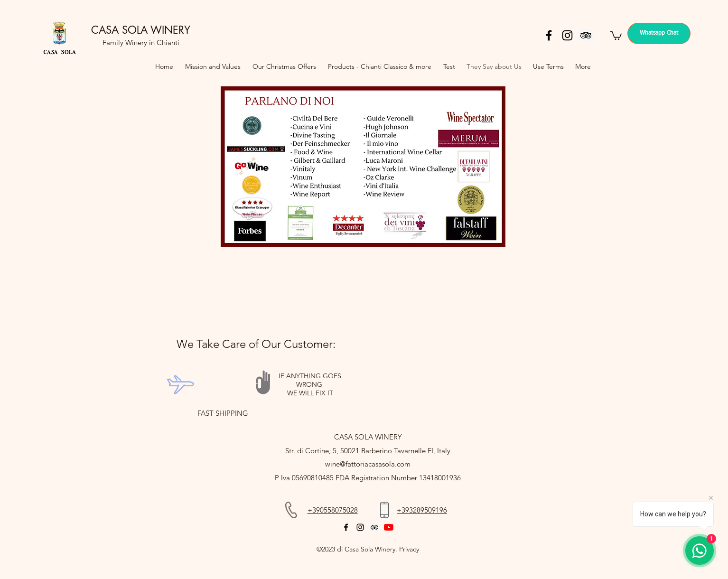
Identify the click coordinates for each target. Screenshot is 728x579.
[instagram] (567, 35)
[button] (616, 35)
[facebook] (549, 35)
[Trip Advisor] (586, 35)
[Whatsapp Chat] (659, 33)
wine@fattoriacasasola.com (368, 464)
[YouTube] (389, 527)
